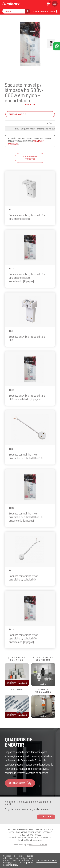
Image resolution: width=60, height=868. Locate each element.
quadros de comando (17, 659)
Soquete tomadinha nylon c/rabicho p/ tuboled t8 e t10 (26, 457)
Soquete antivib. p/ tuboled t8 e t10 (27, 339)
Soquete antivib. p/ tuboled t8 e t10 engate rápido (27, 217)
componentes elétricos (43, 659)
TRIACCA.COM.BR (38, 845)
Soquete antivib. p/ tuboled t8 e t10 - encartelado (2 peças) (27, 398)
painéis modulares (43, 691)
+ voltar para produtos (30, 158)
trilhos (17, 690)
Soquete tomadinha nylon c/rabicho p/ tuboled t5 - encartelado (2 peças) (24, 639)
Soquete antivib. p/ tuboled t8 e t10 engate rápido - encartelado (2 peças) (27, 278)
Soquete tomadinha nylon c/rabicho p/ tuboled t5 (24, 578)
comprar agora (17, 783)
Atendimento (57, 46)
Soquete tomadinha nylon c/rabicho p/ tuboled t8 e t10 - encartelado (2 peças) (27, 517)
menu (54, 4)
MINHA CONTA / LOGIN (44, 11)
